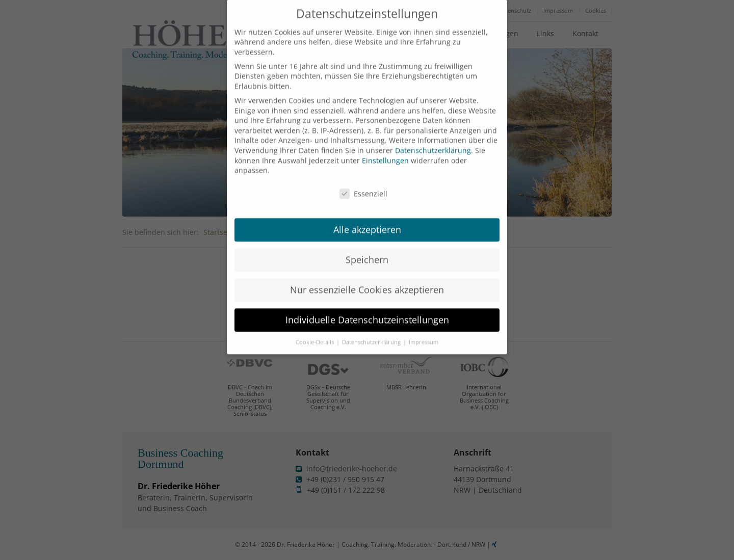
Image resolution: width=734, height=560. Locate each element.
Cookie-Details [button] (316, 332)
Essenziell (363, 184)
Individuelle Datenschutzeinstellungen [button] (367, 310)
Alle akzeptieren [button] (367, 220)
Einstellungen (385, 150)
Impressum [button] (424, 332)
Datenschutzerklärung (433, 140)
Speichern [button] (367, 250)
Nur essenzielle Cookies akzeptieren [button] (367, 280)
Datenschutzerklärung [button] (372, 332)
